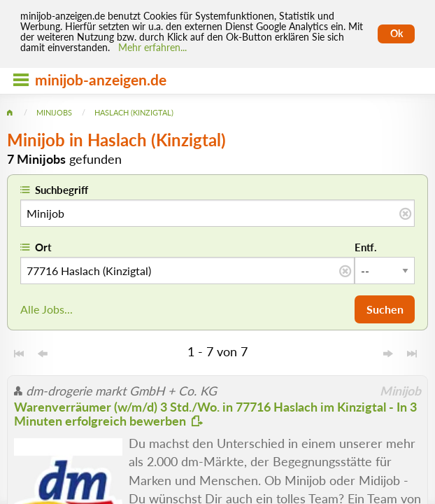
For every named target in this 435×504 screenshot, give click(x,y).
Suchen (385, 309)
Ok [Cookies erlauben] (397, 34)
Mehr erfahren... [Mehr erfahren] (152, 48)
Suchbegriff (62, 190)
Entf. (366, 247)
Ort (43, 247)
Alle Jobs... (47, 309)
